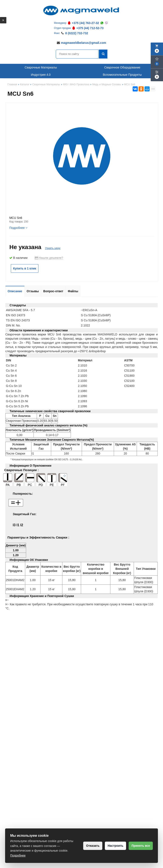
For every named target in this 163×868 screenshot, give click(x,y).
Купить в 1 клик (25, 268)
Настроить (112, 846)
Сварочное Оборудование (122, 67)
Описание (15, 291)
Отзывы (33, 291)
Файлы (73, 291)
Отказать (87, 846)
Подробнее (18, 228)
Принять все (140, 846)
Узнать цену (53, 248)
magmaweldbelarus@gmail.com (84, 43)
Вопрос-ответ (53, 291)
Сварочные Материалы (41, 67)
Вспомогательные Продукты (122, 75)
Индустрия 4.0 (41, 75)
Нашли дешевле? (49, 258)
